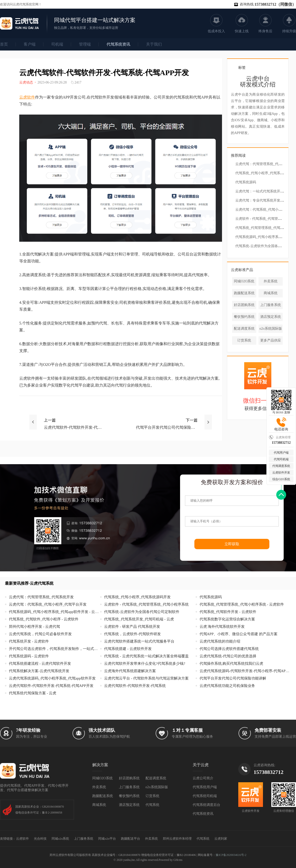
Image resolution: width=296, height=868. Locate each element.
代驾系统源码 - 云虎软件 (29, 656)
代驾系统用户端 (205, 787)
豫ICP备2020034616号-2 (231, 855)
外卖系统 (271, 281)
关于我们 (154, 44)
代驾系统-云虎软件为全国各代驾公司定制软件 (142, 612)
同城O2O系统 (244, 281)
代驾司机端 (281, 459)
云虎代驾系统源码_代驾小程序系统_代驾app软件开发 (52, 678)
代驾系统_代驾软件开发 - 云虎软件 (228, 612)
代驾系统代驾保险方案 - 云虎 (33, 693)
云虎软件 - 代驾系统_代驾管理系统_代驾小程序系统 (146, 604)
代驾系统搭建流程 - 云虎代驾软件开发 (40, 664)
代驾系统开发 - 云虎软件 (29, 641)
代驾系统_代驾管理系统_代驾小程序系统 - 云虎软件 (242, 604)
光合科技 (40, 839)
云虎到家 (221, 839)
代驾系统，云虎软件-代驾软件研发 (132, 634)
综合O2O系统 (281, 479)
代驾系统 (152, 805)
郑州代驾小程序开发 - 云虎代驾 (35, 627)
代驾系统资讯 (118, 44)
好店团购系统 (244, 305)
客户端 (30, 44)
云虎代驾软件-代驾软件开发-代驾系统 (135, 686)
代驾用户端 (281, 453)
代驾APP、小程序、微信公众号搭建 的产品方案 (239, 634)
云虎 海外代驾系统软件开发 (222, 627)
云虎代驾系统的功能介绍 (220, 641)
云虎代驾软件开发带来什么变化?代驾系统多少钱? (145, 664)
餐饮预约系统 (244, 317)
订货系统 (244, 340)
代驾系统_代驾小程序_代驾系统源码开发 (137, 597)
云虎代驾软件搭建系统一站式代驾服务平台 (139, 641)
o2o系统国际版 (271, 329)
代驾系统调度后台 (206, 805)
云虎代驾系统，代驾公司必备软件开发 (40, 634)
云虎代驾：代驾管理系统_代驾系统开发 (266, 164)
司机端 (57, 44)
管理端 (85, 44)
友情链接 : (7, 839)
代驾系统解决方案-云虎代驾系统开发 (39, 671)
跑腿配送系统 (244, 293)
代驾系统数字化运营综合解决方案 (227, 619)
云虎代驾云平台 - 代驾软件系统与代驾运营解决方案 (146, 678)
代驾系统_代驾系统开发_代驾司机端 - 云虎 (139, 619)
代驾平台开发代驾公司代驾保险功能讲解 (233, 678)
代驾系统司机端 (205, 796)
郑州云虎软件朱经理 (177, 839)
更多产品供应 (271, 340)
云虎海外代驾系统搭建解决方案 (130, 671)
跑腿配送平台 (130, 839)
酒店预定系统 (271, 317)
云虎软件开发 (281, 473)
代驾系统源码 (246, 182)
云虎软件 (27, 97)
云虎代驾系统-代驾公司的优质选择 (228, 656)
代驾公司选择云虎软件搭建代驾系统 (229, 649)
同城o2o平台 (107, 839)
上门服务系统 (271, 305)
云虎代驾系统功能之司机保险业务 (227, 686)
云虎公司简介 (203, 778)
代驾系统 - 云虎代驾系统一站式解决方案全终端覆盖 (146, 656)
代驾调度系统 (281, 466)
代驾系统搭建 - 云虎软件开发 (128, 649)
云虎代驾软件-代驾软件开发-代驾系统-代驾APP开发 (51, 686)
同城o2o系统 (60, 839)
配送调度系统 (244, 329)
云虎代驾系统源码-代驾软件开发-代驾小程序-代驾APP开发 (245, 671)
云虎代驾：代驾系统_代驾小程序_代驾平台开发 (48, 604)
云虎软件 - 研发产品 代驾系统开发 (132, 627)
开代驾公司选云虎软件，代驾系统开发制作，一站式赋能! (55, 649)
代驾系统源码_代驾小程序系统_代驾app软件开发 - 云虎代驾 (55, 612)
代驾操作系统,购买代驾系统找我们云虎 (231, 664)
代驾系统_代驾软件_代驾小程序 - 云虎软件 (44, 619)
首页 (4, 44)
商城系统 (271, 293)
